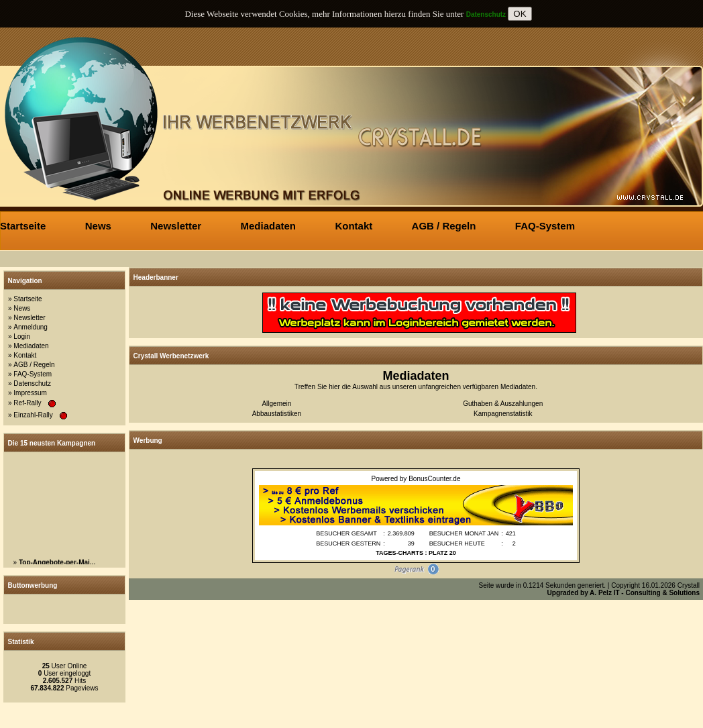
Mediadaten (31, 346)
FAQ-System (33, 374)
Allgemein (276, 404)
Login (21, 336)
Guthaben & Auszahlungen (503, 404)
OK (520, 14)
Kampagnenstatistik (503, 414)
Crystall (689, 585)
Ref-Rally (27, 403)
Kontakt (25, 355)
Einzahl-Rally (33, 415)
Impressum (30, 393)
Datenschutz (32, 383)
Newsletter (29, 318)
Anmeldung (31, 327)
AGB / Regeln (34, 365)
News (22, 308)
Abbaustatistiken (277, 414)
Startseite (28, 299)
